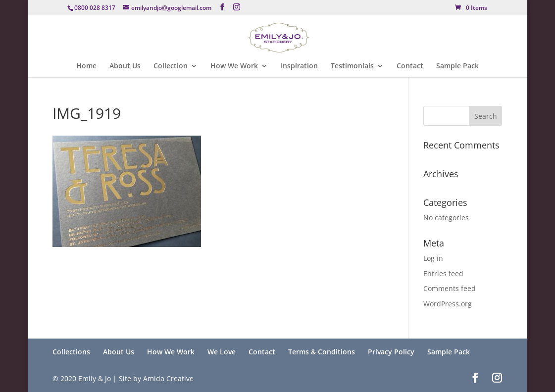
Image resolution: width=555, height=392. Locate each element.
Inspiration (299, 66)
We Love (222, 352)
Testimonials (352, 66)
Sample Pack (457, 66)
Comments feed (450, 288)
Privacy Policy (391, 352)
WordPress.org (448, 304)
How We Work (234, 66)
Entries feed (443, 273)
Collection (171, 66)
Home (86, 66)
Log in (433, 258)
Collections (71, 352)
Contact (410, 66)
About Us (125, 66)
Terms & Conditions (322, 352)
